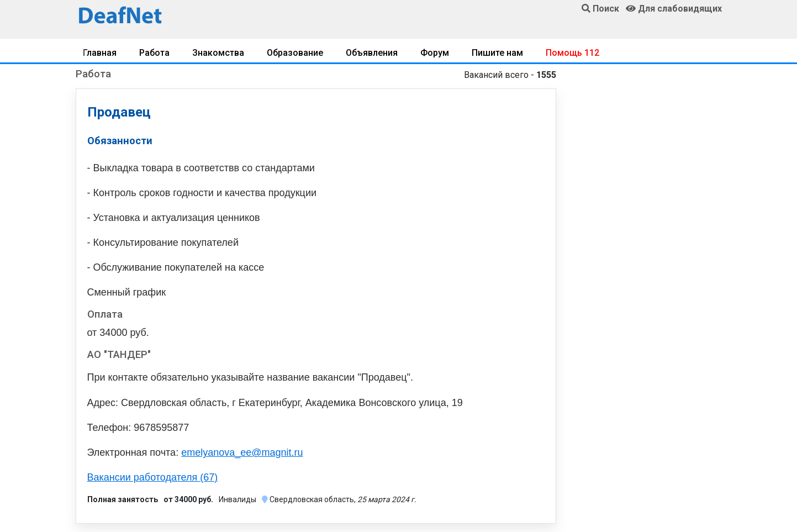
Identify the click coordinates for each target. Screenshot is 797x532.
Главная (100, 53)
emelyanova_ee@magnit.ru (242, 452)
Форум (435, 53)
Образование (295, 53)
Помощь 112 (572, 53)
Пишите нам (497, 53)
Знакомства (218, 53)
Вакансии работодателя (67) (153, 477)
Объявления (372, 53)
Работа (154, 53)
